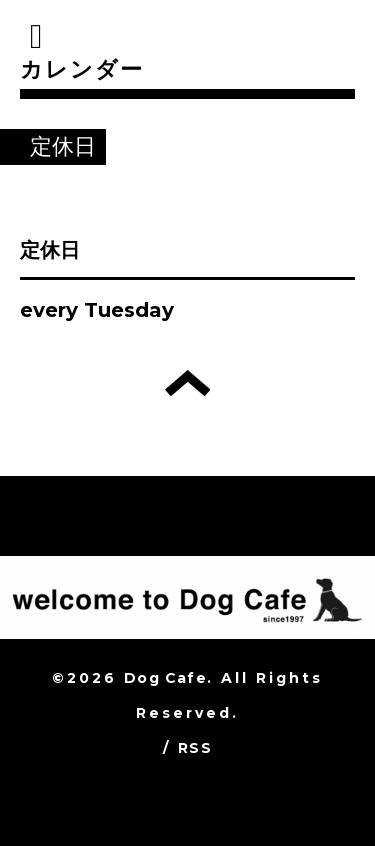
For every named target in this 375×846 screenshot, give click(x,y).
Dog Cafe (165, 678)
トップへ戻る (187, 383)
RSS (195, 748)
